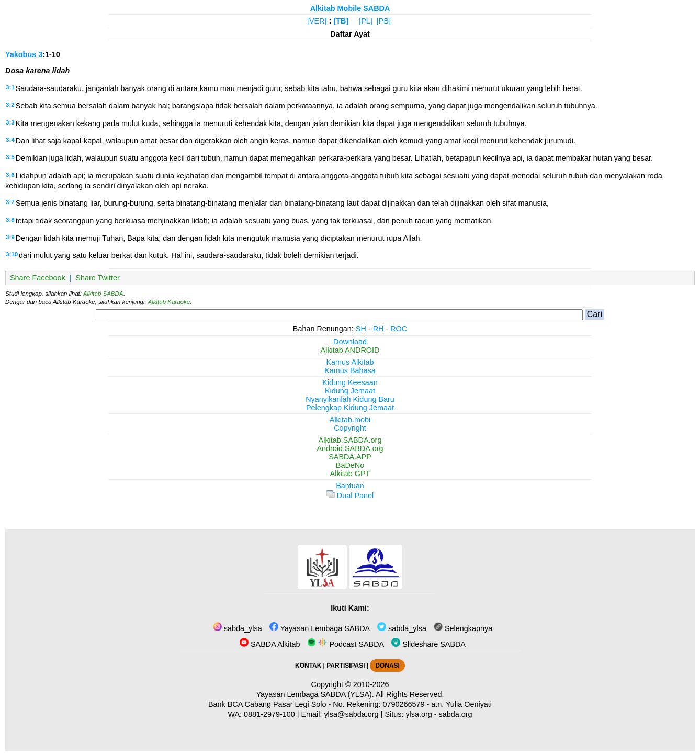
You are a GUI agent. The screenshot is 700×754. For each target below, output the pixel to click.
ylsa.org (419, 714)
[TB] (341, 21)
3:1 (10, 87)
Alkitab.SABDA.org (350, 440)
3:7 (10, 202)
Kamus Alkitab (350, 362)
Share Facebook (38, 278)
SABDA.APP (350, 457)
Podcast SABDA (346, 644)
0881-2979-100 (269, 714)
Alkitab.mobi (350, 420)
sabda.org (456, 714)
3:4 (10, 140)
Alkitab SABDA (103, 294)
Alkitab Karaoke (169, 302)
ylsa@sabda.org (351, 714)
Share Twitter (98, 278)
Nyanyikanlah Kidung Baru (350, 399)
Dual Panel (350, 496)
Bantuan (350, 486)
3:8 (10, 220)
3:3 (10, 122)
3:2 (10, 105)
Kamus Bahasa (350, 370)
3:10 (12, 254)
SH (361, 329)
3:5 (10, 157)
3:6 (10, 175)
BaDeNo (350, 465)
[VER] (317, 21)
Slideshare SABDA (428, 644)
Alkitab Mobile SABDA (350, 8)
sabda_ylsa (238, 628)
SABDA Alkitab (270, 644)
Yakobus (21, 54)
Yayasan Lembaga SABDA (320, 628)
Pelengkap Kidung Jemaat (350, 408)
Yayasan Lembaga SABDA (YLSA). (315, 694)
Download (350, 342)
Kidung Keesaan (350, 382)
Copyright (350, 428)
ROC (399, 329)
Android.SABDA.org (350, 448)
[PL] (366, 21)
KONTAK (308, 666)
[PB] (384, 21)
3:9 (10, 237)
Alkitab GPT (350, 474)
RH (379, 329)
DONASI (387, 666)
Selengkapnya (463, 628)
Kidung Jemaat (350, 391)
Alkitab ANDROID (350, 350)
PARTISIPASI (346, 666)
